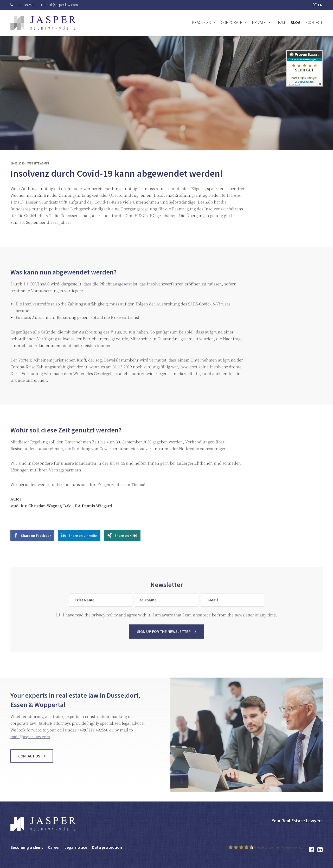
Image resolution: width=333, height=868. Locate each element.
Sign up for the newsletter (164, 636)
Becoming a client (27, 847)
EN (320, 5)
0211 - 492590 (23, 5)
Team (280, 22)
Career (54, 847)
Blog (296, 22)
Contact (314, 22)
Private (259, 22)
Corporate (232, 22)
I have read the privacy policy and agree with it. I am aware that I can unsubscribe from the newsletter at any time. (167, 620)
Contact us (29, 761)
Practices (201, 22)
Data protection (107, 847)
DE (315, 5)
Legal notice (76, 847)
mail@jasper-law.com (60, 5)
